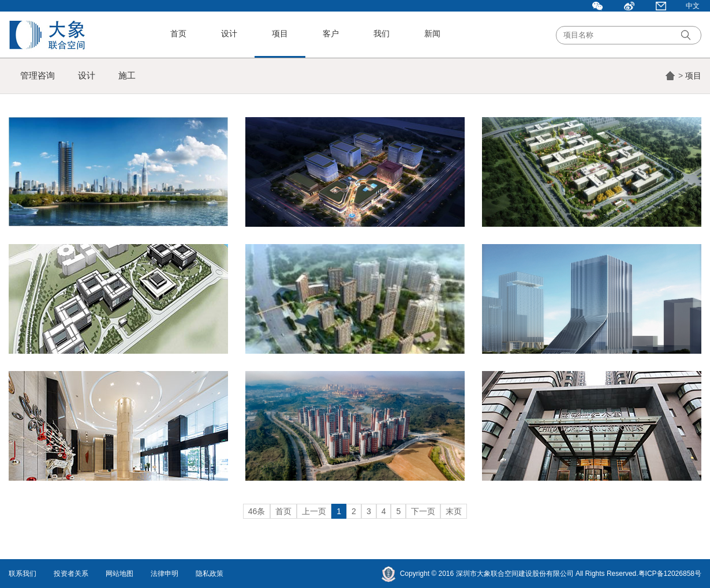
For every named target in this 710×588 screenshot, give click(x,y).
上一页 (314, 511)
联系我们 (23, 574)
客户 (331, 33)
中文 (693, 6)
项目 (280, 33)
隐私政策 (210, 574)
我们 (382, 33)
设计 (229, 33)
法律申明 (165, 574)
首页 (178, 33)
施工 (127, 75)
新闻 (432, 33)
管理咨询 (38, 75)
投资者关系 (71, 574)
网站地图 (119, 574)
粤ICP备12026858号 (670, 574)
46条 (257, 511)
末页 (454, 511)
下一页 (423, 511)
